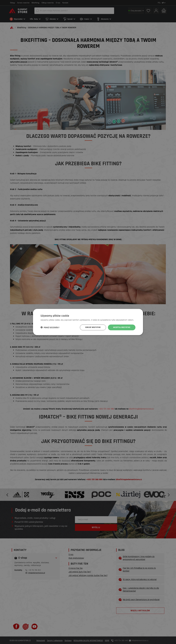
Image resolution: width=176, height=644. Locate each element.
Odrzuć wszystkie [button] (91, 327)
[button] (50, 327)
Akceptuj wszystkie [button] (121, 327)
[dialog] (88, 322)
